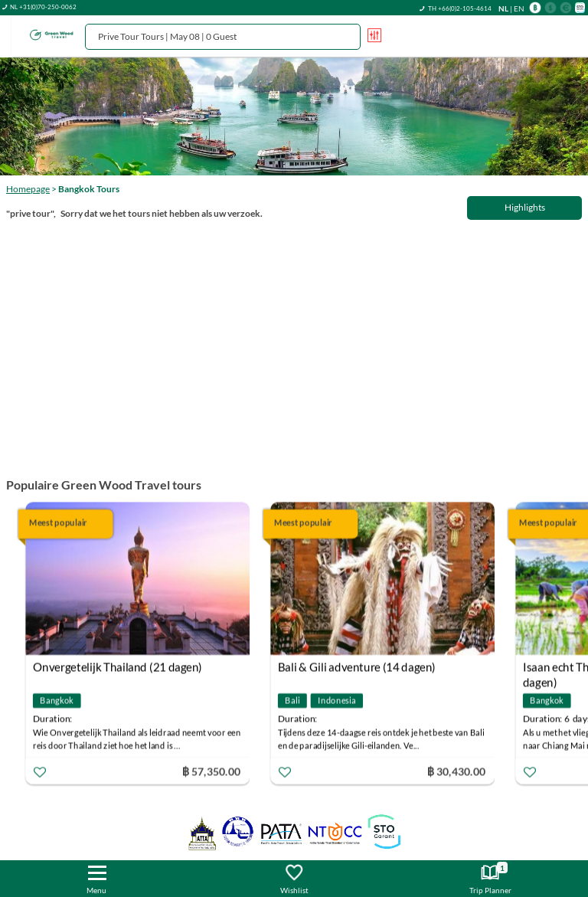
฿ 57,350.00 (211, 771)
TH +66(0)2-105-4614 (460, 8)
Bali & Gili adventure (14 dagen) (357, 667)
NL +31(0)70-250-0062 (43, 7)
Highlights (525, 207)
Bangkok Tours (89, 189)
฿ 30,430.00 (456, 771)
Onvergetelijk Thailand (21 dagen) (118, 667)
